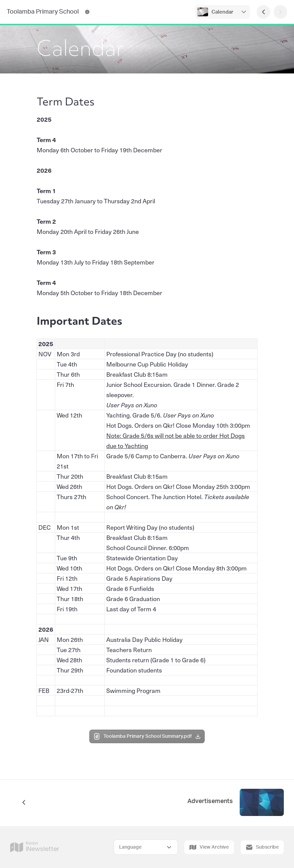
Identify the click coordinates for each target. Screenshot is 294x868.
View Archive (209, 847)
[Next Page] (280, 12)
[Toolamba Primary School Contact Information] (87, 12)
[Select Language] (146, 847)
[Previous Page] (263, 12)
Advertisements (210, 801)
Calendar (222, 12)
